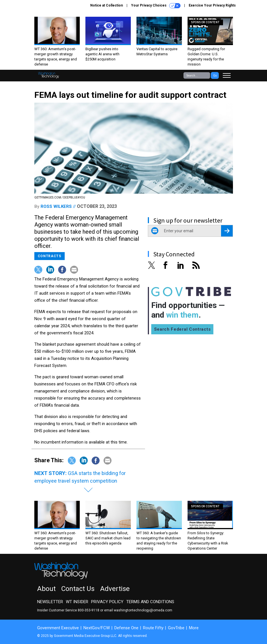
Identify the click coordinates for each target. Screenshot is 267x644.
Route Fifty (153, 628)
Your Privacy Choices (156, 6)
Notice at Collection (107, 5)
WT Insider (77, 602)
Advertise (115, 589)
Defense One (126, 628)
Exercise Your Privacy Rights (212, 5)
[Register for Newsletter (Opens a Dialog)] (227, 231)
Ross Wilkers (56, 206)
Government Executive (58, 628)
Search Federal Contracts (182, 329)
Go (215, 76)
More (194, 628)
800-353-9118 (89, 610)
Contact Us (78, 589)
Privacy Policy (107, 602)
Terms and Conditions (150, 602)
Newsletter (50, 602)
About (46, 589)
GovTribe (176, 628)
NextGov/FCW (97, 628)
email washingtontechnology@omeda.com (138, 610)
